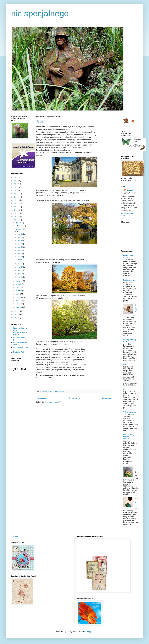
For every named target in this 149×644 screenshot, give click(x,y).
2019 (16, 200)
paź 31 (20, 234)
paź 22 (20, 244)
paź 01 (20, 277)
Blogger (90, 632)
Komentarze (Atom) (53, 402)
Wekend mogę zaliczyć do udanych (129, 437)
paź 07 (20, 267)
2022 (16, 190)
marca (18, 301)
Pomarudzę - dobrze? (128, 256)
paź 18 (20, 250)
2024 (16, 184)
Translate (15, 536)
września (19, 281)
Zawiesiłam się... (129, 280)
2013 (16, 220)
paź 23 (20, 241)
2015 (16, 213)
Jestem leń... (136, 501)
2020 (16, 197)
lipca (18, 288)
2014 (16, 217)
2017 (16, 207)
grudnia (19, 223)
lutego (18, 304)
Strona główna (75, 398)
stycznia (19, 307)
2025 (16, 181)
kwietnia (19, 297)
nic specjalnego (40, 13)
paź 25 (20, 237)
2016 (16, 210)
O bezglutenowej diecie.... (129, 341)
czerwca (19, 291)
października (20, 229)
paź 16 (20, 254)
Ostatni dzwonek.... (130, 412)
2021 (16, 194)
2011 (16, 314)
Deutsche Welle (19, 352)
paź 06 (20, 270)
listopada (19, 226)
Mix (125, 365)
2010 (16, 318)
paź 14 (20, 257)
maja (18, 294)
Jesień (41, 121)
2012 (16, 311)
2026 (16, 177)
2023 (16, 187)
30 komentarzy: (59, 391)
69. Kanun (127, 389)
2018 (16, 204)
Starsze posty (107, 398)
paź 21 (20, 247)
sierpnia (19, 284)
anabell (130, 190)
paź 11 (20, 264)
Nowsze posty (42, 398)
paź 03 (20, 274)
